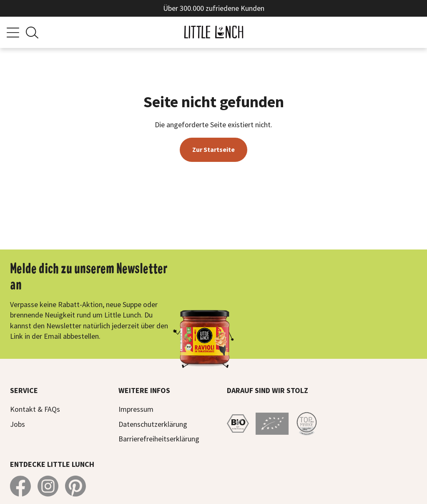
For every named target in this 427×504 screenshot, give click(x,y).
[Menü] (13, 33)
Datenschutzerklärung (153, 424)
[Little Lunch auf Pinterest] (75, 486)
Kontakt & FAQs (35, 409)
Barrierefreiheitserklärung (159, 439)
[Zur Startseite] (213, 32)
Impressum (136, 409)
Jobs (18, 424)
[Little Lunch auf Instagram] (48, 486)
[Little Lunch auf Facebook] (20, 486)
